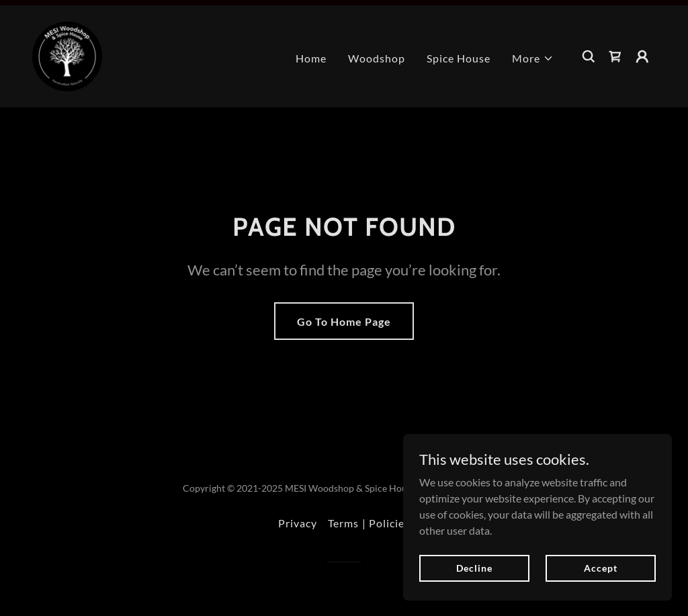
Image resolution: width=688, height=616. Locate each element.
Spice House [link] (459, 58)
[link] (67, 55)
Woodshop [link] (377, 58)
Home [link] (311, 58)
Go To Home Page (344, 321)
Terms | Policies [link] (369, 523)
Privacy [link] (298, 523)
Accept (600, 568)
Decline (474, 568)
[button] (533, 58)
